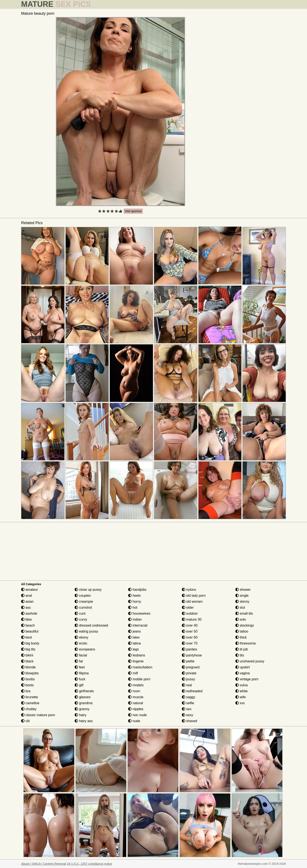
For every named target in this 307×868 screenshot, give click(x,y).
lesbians (137, 655)
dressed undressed (91, 625)
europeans (85, 649)
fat (79, 661)
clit (25, 721)
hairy (80, 715)
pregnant (191, 667)
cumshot (83, 607)
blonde (28, 667)
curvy (81, 619)
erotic (81, 643)
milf (133, 673)
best (27, 637)
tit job (242, 649)
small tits (244, 613)
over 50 (190, 631)
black (27, 661)
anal (27, 596)
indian (135, 619)
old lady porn (194, 596)
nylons (189, 590)
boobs (28, 679)
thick (241, 637)
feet (80, 667)
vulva (242, 685)
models (136, 685)
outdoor (190, 613)
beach (28, 625)
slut (240, 607)
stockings (245, 625)
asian (27, 602)
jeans (134, 631)
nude (134, 721)
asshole (29, 613)
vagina (243, 673)
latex (134, 637)
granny (82, 709)
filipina (82, 673)
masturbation (140, 667)
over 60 (190, 637)
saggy (189, 697)
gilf (79, 685)
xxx (240, 703)
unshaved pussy (250, 661)
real (187, 685)
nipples (136, 709)
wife (241, 697)
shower (243, 590)
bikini (27, 655)
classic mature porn (38, 715)
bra (26, 691)
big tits (28, 649)
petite (188, 661)
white (242, 691)
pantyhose (192, 655)
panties (190, 649)
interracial (138, 625)
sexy (188, 715)
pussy (188, 679)
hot (133, 607)
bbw (26, 619)
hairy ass (84, 721)
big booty (30, 643)
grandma (84, 703)
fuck (80, 679)
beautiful (30, 631)
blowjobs (30, 673)
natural (135, 703)
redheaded (192, 691)
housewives (139, 613)
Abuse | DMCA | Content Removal (44, 864)
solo (241, 619)
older (188, 607)
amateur (30, 590)
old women (192, 602)
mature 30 (192, 619)
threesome (246, 643)
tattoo (242, 631)
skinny (242, 602)
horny (135, 602)
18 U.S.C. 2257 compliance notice (90, 864)
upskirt (243, 667)
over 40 (190, 625)
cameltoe (30, 703)
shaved (190, 721)
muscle (136, 697)
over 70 (190, 643)
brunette (30, 697)
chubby (29, 709)
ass (26, 607)
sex (187, 709)
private (189, 673)
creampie (84, 602)
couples (83, 596)
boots (28, 685)
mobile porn (139, 679)
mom (134, 691)
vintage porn (247, 679)
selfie (188, 703)
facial (81, 655)
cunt (80, 613)
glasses (83, 697)
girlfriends (84, 691)
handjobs (137, 590)
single (242, 596)
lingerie (136, 661)
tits (240, 655)
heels (134, 596)
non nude (137, 715)
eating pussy (86, 631)
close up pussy (88, 590)
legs (133, 649)
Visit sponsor (133, 211)
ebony (81, 637)
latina (134, 643)
